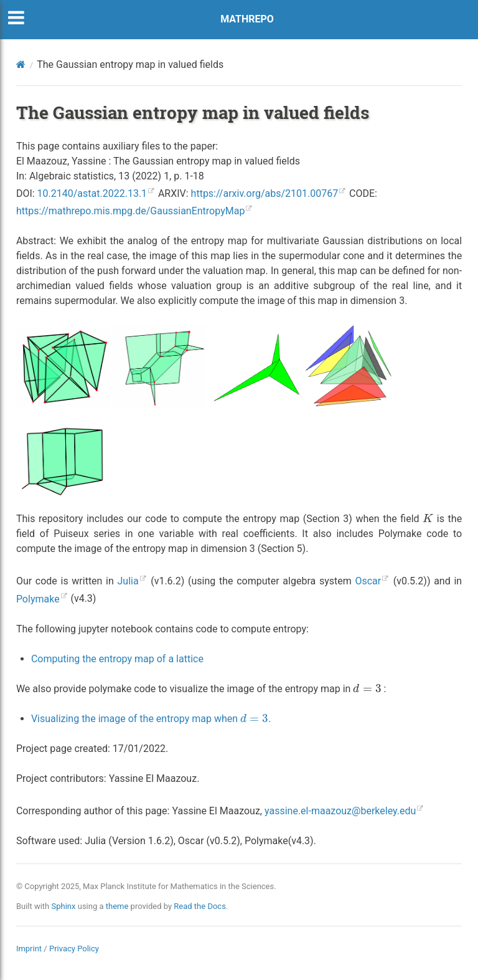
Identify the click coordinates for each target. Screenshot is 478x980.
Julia (128, 581)
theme (117, 906)
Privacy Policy (74, 949)
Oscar (368, 581)
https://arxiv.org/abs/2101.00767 (265, 193)
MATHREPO (247, 19)
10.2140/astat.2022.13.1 (92, 193)
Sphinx (64, 906)
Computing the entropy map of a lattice (117, 659)
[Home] (21, 64)
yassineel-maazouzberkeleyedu (340, 811)
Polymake (38, 599)
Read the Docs (200, 906)
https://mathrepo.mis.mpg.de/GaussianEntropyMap (131, 211)
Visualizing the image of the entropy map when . (151, 719)
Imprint (29, 949)
